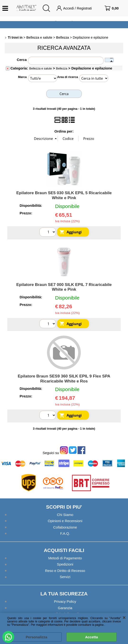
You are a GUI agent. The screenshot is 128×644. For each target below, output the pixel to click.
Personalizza (37, 637)
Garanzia (65, 608)
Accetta (91, 637)
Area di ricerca (68, 77)
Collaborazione (65, 527)
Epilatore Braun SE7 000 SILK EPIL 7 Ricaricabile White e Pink (64, 287)
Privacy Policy (65, 601)
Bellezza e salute (41, 69)
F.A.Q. (65, 533)
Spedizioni (65, 564)
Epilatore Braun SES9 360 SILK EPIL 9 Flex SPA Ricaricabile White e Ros (64, 379)
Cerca (22, 60)
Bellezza (62, 69)
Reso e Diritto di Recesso (65, 571)
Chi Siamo (65, 515)
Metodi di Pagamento (65, 558)
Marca (22, 77)
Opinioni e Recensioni (65, 521)
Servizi (65, 577)
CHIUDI (124, 618)
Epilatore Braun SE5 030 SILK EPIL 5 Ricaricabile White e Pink (64, 195)
